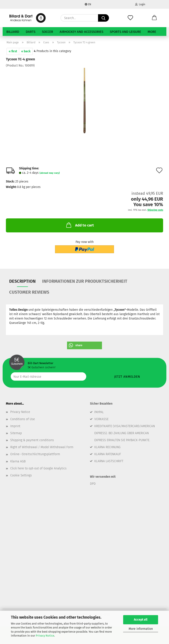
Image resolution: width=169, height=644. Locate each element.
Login (140, 4)
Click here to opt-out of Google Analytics (38, 468)
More (152, 32)
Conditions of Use (23, 419)
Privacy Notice (45, 636)
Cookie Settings (21, 475)
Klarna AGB (18, 461)
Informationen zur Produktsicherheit (85, 281)
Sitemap (16, 433)
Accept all (141, 620)
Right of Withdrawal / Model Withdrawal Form (42, 447)
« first (13, 51)
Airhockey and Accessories (81, 32)
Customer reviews (29, 292)
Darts (31, 32)
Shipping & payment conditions (32, 440)
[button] (154, 18)
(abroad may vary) (50, 173)
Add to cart (80, 225)
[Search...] (103, 18)
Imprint (15, 426)
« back (26, 51)
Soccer (47, 32)
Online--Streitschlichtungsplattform (35, 454)
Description (22, 281)
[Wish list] (130, 18)
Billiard (13, 32)
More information (141, 629)
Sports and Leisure (125, 32)
